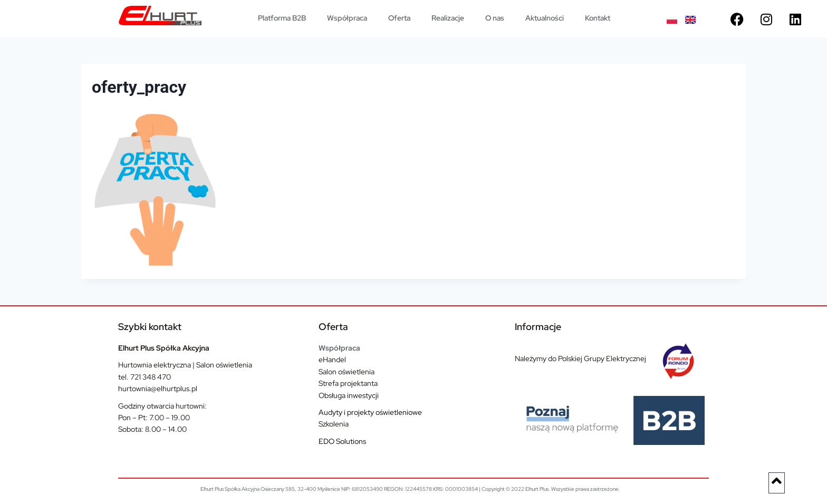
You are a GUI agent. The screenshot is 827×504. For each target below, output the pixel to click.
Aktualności (545, 18)
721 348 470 (151, 377)
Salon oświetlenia (347, 372)
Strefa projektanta (348, 383)
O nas (495, 18)
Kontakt (598, 18)
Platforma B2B (282, 18)
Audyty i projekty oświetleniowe (370, 412)
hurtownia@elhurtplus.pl (158, 389)
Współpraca (347, 18)
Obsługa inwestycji (349, 395)
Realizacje (448, 18)
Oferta (399, 18)
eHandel (332, 360)
